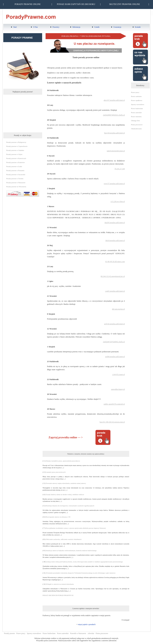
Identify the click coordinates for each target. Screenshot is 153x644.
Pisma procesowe (137, 125)
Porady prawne (9, 633)
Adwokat (91, 633)
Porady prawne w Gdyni (14, 154)
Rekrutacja (76, 27)
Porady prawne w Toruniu (15, 179)
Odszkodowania (136, 129)
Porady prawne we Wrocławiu (16, 187)
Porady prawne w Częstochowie (17, 146)
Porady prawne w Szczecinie (16, 174)
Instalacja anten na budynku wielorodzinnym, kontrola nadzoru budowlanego (71, 550)
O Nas (35, 27)
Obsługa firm (135, 121)
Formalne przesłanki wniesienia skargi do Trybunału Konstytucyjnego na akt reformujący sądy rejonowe (81, 573)
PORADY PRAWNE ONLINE (28, 4)
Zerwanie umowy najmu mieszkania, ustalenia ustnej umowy (66, 483)
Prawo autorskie (136, 112)
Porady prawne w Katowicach (16, 158)
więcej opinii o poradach (87, 624)
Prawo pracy (135, 92)
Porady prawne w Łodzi (14, 166)
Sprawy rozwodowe (138, 104)
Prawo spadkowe (137, 100)
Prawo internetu (136, 117)
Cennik (97, 27)
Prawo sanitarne (136, 96)
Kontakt (138, 27)
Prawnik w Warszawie (78, 633)
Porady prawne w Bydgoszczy (16, 142)
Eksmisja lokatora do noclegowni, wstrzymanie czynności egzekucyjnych (70, 506)
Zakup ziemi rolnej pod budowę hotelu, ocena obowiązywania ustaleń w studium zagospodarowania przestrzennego (85, 562)
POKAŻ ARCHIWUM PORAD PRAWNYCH (58, 595)
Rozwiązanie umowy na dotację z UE (58, 517)
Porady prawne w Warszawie (16, 183)
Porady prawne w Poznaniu (15, 170)
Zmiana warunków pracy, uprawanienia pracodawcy (63, 461)
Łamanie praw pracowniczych (56, 472)
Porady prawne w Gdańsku (15, 150)
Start (15, 27)
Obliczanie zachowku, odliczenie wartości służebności (64, 539)
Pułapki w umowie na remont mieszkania (60, 584)
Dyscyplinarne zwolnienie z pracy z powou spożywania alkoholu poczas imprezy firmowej (76, 528)
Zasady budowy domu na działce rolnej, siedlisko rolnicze (65, 494)
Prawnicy (56, 27)
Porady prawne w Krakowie (15, 162)
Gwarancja (117, 27)
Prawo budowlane (137, 108)
